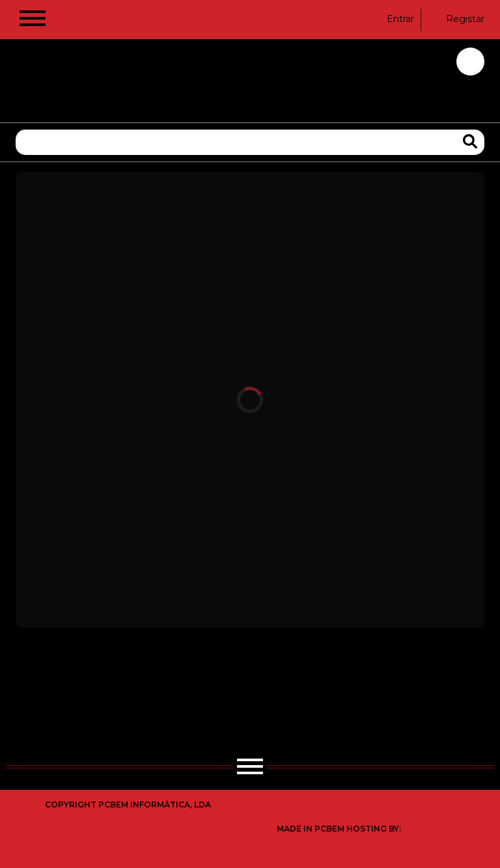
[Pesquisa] (250, 142)
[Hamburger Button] (33, 21)
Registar (457, 19)
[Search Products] (470, 142)
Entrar (392, 19)
